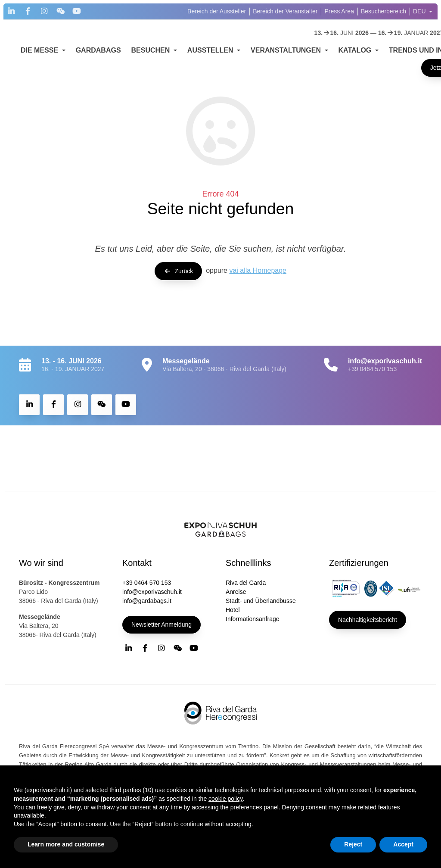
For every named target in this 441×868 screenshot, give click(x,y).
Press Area (339, 11)
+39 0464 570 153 (372, 369)
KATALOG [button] (356, 50)
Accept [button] (403, 844)
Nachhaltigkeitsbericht (368, 620)
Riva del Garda (246, 583)
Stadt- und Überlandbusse (261, 601)
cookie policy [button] (225, 799)
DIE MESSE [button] (40, 50)
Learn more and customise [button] (66, 844)
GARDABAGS (98, 50)
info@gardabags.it (147, 601)
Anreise (236, 592)
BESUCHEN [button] (152, 50)
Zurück (178, 271)
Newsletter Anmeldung (161, 624)
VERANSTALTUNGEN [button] (287, 50)
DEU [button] (420, 11)
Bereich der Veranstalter (285, 11)
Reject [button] (353, 844)
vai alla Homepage (258, 270)
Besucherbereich (384, 11)
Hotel (233, 610)
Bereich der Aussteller (217, 11)
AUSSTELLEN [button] (211, 50)
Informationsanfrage (253, 619)
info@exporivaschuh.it (152, 592)
